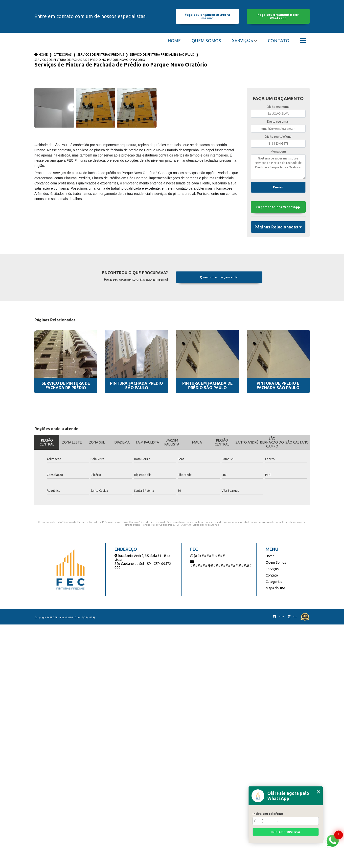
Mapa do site (275, 588)
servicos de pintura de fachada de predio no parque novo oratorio (90, 60)
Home (174, 41)
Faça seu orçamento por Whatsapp (278, 16)
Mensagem (278, 151)
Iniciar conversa (286, 832)
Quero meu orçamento (219, 277)
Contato (279, 41)
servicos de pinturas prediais (101, 55)
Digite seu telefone (278, 137)
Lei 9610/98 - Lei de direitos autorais (198, 525)
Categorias (63, 55)
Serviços (242, 40)
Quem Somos (206, 41)
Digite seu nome (278, 107)
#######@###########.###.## (221, 564)
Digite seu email (278, 122)
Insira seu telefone (268, 814)
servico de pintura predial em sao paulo (162, 55)
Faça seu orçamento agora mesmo (207, 16)
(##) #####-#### (208, 556)
